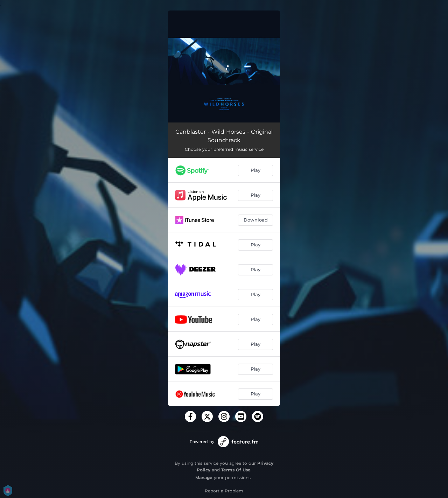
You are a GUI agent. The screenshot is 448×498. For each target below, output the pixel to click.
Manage (204, 478)
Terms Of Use (236, 470)
